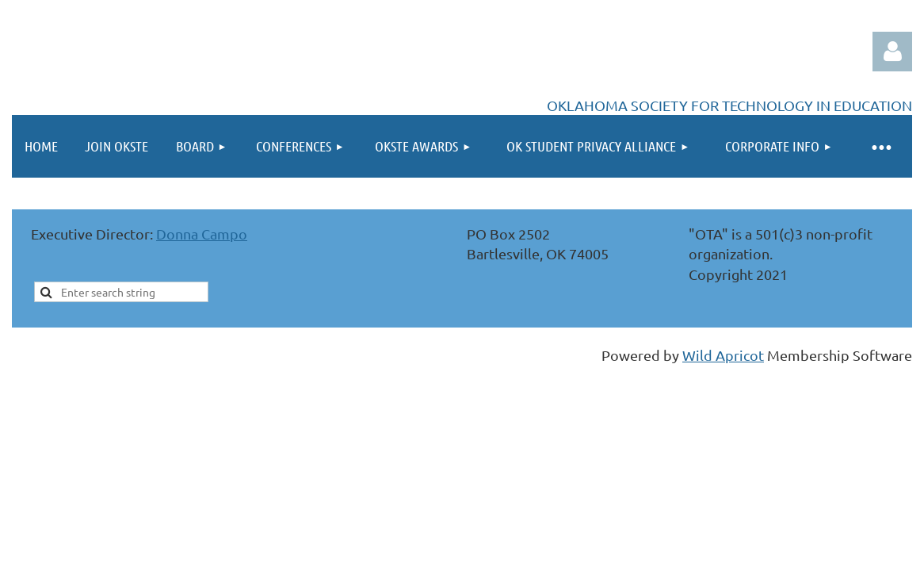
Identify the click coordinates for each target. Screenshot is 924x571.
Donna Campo (202, 234)
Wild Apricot (723, 355)
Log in (892, 52)
